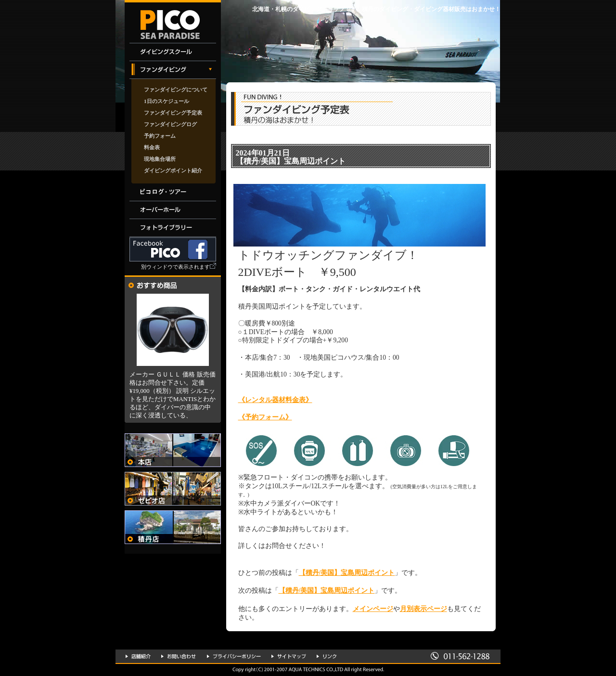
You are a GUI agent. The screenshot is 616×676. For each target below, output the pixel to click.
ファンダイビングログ (170, 124)
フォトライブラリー (173, 228)
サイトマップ (289, 656)
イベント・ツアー (173, 192)
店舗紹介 (138, 656)
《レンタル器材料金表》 (275, 400)
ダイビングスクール (173, 52)
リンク (327, 656)
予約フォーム (160, 136)
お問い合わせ (179, 656)
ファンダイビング (173, 70)
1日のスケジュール (167, 101)
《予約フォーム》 (265, 417)
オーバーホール (173, 210)
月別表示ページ (423, 609)
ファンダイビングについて (176, 90)
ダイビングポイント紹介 (173, 170)
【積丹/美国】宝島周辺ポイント (347, 573)
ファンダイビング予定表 (173, 113)
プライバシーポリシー (234, 656)
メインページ (373, 609)
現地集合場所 (160, 159)
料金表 (152, 147)
